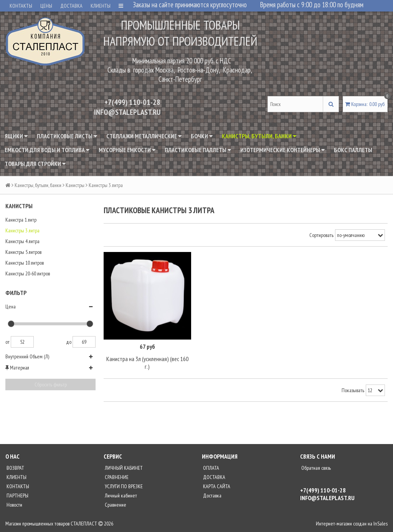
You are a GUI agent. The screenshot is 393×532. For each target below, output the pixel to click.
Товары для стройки (35, 164)
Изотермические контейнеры (282, 150)
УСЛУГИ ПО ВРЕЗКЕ (123, 486)
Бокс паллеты (353, 150)
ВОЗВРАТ (15, 467)
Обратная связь (315, 467)
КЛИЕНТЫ (101, 6)
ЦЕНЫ (46, 6)
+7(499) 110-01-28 (132, 102)
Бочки (202, 136)
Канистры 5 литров (23, 252)
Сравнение (115, 504)
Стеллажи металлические (144, 136)
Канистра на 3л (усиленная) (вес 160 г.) (147, 363)
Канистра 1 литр (21, 220)
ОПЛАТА (211, 467)
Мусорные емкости (127, 150)
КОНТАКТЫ (21, 6)
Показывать (353, 390)
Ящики (16, 136)
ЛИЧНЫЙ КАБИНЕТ (123, 467)
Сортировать (321, 235)
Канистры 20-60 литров (28, 273)
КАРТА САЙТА (216, 486)
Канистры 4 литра (22, 241)
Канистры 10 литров (25, 263)
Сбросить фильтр (51, 384)
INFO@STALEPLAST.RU (127, 112)
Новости (14, 504)
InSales (381, 523)
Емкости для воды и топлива (47, 150)
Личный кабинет (120, 495)
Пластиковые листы (67, 136)
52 (22, 342)
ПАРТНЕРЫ (17, 495)
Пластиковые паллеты (198, 150)
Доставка (212, 495)
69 (84, 342)
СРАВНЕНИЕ (116, 477)
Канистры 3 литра (22, 230)
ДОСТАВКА (71, 6)
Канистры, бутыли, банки (259, 136)
